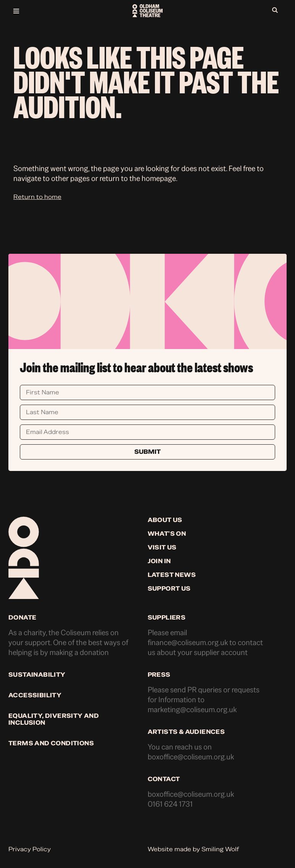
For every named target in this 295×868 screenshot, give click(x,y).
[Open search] (277, 10)
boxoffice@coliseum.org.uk (191, 757)
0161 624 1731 (170, 804)
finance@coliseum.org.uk (188, 643)
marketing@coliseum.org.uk (192, 710)
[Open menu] (58, 11)
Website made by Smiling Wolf (193, 849)
